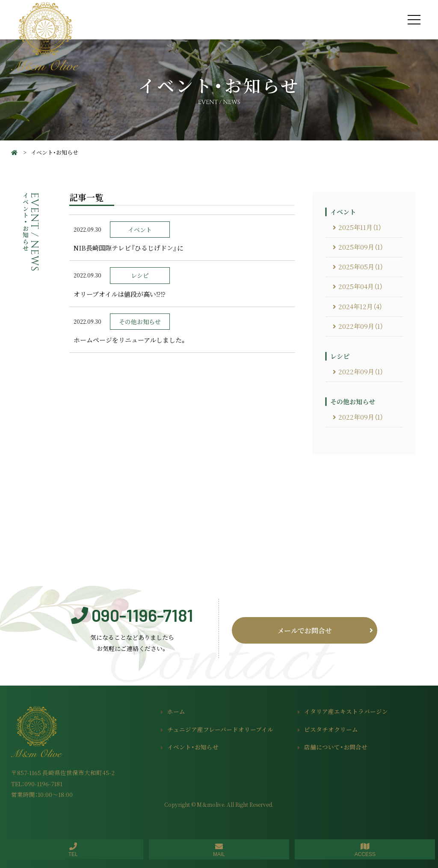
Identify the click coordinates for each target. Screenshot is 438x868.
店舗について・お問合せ (336, 747)
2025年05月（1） (361, 267)
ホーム (176, 711)
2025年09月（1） (361, 247)
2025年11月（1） (360, 227)
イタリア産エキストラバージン (346, 711)
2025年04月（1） (361, 286)
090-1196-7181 (142, 615)
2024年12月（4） (360, 307)
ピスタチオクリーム (331, 729)
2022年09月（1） (361, 326)
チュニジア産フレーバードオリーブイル (220, 729)
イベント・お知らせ (193, 747)
